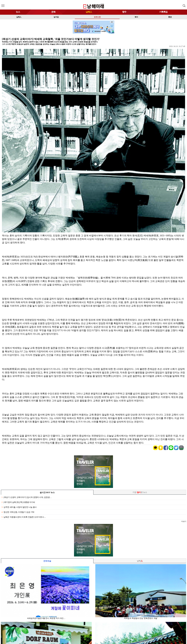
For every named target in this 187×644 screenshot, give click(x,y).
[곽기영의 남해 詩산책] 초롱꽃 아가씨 (18, 502)
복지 (136, 17)
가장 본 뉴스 (140, 492)
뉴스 (18, 12)
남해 (140, 561)
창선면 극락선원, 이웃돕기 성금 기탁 (18, 512)
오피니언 (97, 17)
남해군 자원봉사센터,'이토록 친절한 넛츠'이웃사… (24, 517)
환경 (170, 17)
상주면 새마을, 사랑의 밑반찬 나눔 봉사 (19, 507)
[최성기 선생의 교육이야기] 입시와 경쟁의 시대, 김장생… (27, 497)
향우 (124, 12)
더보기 (184, 521)
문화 (53, 12)
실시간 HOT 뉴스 (47, 492)
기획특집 (163, 12)
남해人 (89, 12)
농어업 (56, 17)
